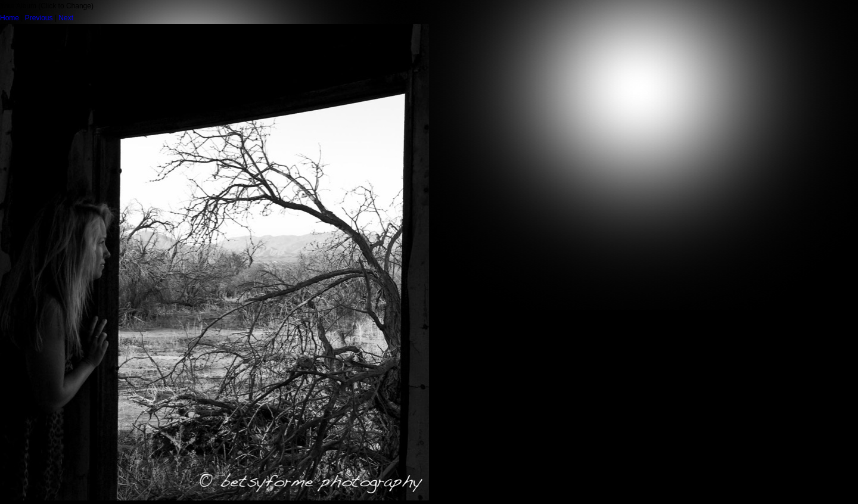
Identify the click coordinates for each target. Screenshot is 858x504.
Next (66, 18)
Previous (39, 18)
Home (10, 18)
